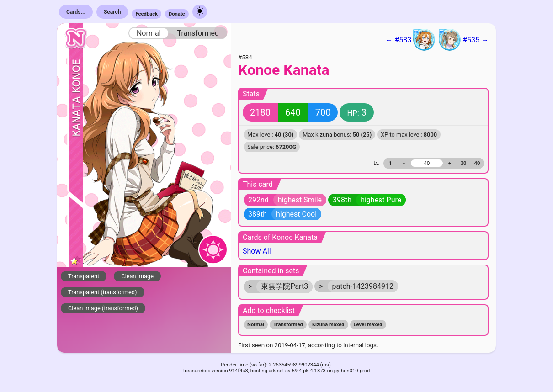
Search (112, 12)
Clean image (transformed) (103, 308)
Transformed (198, 33)
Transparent (84, 276)
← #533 (410, 40)
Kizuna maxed (328, 325)
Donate (177, 14)
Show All (257, 251)
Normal (149, 33)
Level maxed (368, 325)
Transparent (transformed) (103, 292)
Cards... (76, 12)
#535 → (464, 40)
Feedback (146, 14)
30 (464, 163)
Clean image (137, 276)
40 (477, 163)
